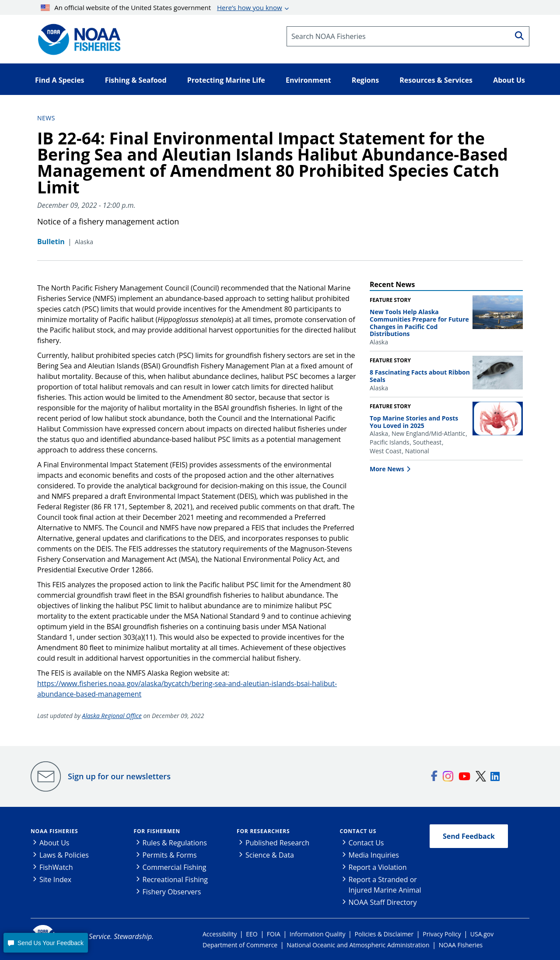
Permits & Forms (170, 855)
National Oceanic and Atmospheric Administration (358, 945)
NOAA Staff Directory (383, 902)
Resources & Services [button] (436, 80)
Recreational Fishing (175, 879)
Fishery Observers (172, 892)
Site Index (55, 879)
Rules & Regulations (175, 843)
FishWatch (56, 867)
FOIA (274, 934)
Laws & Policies (64, 855)
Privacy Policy (442, 934)
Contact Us (358, 831)
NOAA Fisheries (54, 831)
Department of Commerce (240, 945)
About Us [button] (509, 80)
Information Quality (318, 934)
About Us (54, 843)
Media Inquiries (374, 855)
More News (387, 469)
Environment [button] (308, 80)
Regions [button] (365, 80)
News (46, 118)
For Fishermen (157, 831)
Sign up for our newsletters (119, 776)
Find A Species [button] (60, 80)
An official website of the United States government (161, 7)
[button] (45, 943)
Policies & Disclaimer (384, 934)
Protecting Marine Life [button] (226, 80)
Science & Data (270, 855)
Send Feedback (469, 836)
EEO (252, 934)
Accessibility (220, 934)
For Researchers (263, 831)
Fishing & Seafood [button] (136, 80)
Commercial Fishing (175, 867)
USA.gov (482, 934)
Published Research (277, 843)
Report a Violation (378, 867)
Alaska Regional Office (112, 716)
